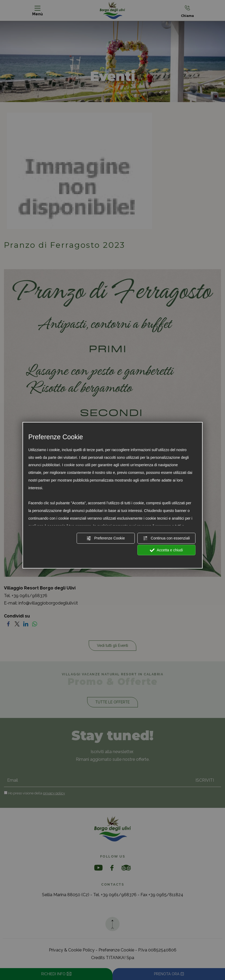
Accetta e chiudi (166, 550)
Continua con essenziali (166, 538)
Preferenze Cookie (106, 538)
